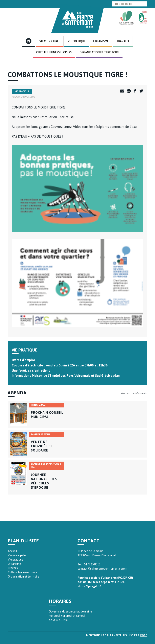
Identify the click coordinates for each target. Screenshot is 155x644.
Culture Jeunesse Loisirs (54, 52)
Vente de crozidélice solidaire (42, 446)
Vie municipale (17, 555)
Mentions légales (100, 635)
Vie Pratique (77, 41)
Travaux (123, 41)
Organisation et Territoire (99, 52)
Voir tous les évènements (134, 393)
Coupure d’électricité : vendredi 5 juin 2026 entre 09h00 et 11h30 (60, 365)
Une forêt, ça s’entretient (31, 370)
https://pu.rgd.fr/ (89, 586)
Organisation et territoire (24, 577)
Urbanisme (101, 41)
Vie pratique (16, 560)
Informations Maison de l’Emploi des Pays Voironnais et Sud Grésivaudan (66, 376)
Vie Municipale (50, 41)
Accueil (12, 551)
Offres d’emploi (23, 360)
